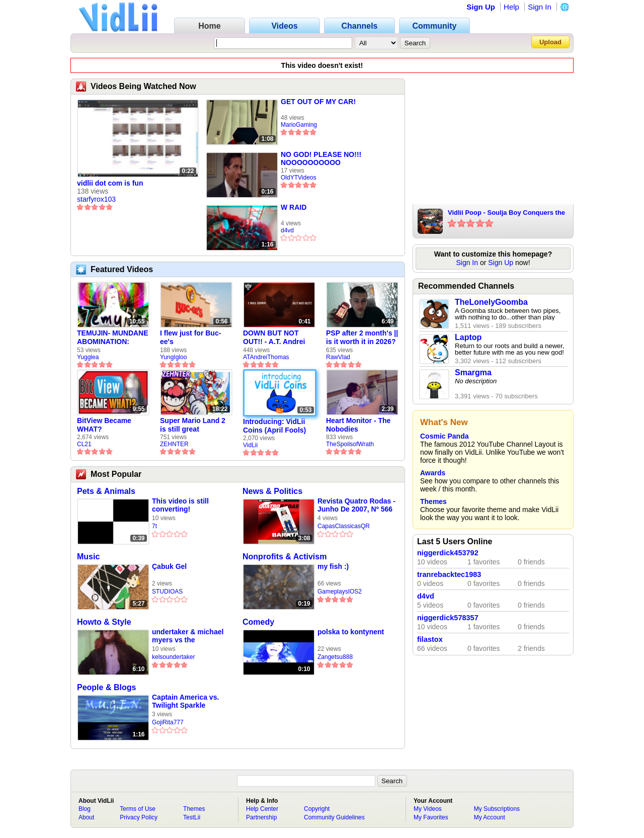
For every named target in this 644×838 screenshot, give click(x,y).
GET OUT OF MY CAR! (318, 102)
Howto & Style (104, 622)
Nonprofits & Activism (285, 557)
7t (154, 526)
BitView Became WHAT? (104, 425)
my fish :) (333, 566)
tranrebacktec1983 (449, 574)
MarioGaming (299, 125)
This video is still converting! (180, 505)
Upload (550, 42)
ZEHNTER (174, 444)
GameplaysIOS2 (340, 592)
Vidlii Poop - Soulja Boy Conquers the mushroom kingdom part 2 (506, 213)
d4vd (287, 230)
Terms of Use (138, 809)
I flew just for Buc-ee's (190, 337)
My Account (490, 817)
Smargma (473, 372)
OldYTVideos (298, 178)
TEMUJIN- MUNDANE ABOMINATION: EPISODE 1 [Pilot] (113, 338)
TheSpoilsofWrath (350, 444)
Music (88, 557)
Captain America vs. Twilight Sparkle (185, 701)
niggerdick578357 (448, 618)
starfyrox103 (96, 199)
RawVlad (338, 357)
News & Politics (272, 491)
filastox (430, 639)
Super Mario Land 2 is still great (193, 425)
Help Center (262, 809)
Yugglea (88, 357)
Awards (433, 473)
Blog (85, 809)
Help (511, 7)
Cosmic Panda (444, 436)
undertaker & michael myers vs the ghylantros (188, 636)
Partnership (261, 817)
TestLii (192, 817)
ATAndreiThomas (266, 357)
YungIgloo (173, 357)
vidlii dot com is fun (110, 183)
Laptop (468, 337)
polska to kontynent (351, 632)
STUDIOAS (167, 592)
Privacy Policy (139, 817)
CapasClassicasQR (344, 526)
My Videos (428, 809)
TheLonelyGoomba (491, 302)
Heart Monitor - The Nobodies (358, 425)
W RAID (294, 207)
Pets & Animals (106, 491)
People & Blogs (106, 687)
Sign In (540, 7)
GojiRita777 (168, 722)
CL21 (84, 444)
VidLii (250, 445)
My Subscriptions (497, 809)
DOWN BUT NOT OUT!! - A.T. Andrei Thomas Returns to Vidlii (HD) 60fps (275, 338)
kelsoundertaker (173, 657)
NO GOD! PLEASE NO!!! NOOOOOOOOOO (321, 158)
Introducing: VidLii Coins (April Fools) (274, 426)
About (86, 817)
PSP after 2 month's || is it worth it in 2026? (362, 337)
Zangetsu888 (335, 657)
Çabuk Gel (169, 566)
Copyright (317, 809)
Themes (433, 501)
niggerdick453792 (448, 553)
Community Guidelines (334, 817)
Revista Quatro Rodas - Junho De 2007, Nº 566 (356, 505)
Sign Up (481, 7)
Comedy (258, 622)
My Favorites (431, 817)
